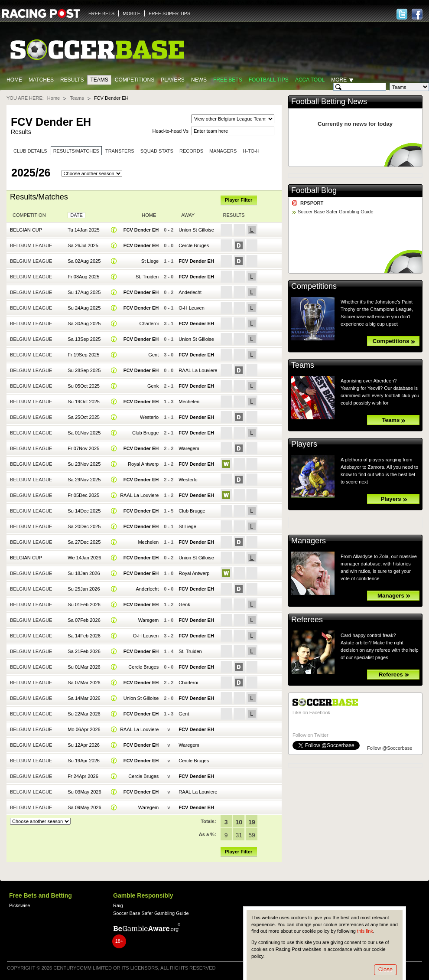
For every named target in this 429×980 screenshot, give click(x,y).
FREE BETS (101, 13)
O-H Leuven (191, 308)
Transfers (120, 151)
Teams (99, 80)
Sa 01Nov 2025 (84, 433)
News (199, 80)
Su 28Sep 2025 (84, 370)
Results (72, 80)
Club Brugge (145, 433)
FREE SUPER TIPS (169, 13)
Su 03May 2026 (84, 792)
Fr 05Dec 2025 (83, 495)
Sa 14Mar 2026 (84, 698)
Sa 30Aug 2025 (84, 323)
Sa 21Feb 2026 (84, 651)
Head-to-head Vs (171, 131)
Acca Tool (310, 80)
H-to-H (251, 151)
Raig (118, 905)
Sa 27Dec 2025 (84, 542)
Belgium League (31, 245)
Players (173, 80)
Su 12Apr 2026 (84, 745)
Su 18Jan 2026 (84, 573)
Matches (41, 80)
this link (365, 931)
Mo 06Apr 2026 (84, 729)
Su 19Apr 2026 (84, 761)
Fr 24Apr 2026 (83, 776)
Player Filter (239, 200)
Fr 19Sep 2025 (83, 355)
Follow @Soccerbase (390, 748)
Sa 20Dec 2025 (84, 526)
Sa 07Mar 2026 (84, 683)
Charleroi (149, 323)
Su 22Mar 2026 (84, 714)
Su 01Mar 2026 (84, 667)
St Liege (150, 261)
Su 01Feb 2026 (84, 604)
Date (76, 215)
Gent (153, 355)
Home (14, 80)
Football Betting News (329, 101)
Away (188, 215)
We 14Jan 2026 (84, 558)
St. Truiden (147, 277)
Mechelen (189, 402)
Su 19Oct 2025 (84, 402)
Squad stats (157, 151)
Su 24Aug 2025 (84, 308)
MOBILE (132, 13)
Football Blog (314, 190)
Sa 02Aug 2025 (84, 261)
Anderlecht (190, 292)
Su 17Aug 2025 (84, 292)
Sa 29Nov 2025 (84, 480)
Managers (223, 151)
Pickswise (19, 905)
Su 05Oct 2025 (84, 386)
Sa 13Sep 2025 (84, 339)
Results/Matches (76, 151)
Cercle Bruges (194, 245)
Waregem (189, 448)
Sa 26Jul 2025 (83, 245)
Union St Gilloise (196, 230)
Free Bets (228, 80)
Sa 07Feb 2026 (84, 620)
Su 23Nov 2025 (84, 464)
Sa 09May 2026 (84, 807)
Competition (29, 215)
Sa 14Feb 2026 (84, 636)
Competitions (135, 80)
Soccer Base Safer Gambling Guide (336, 212)
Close (385, 969)
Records (191, 151)
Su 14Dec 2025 (84, 511)
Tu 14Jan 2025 (83, 230)
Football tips (269, 80)
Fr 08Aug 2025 (83, 277)
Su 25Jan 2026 (84, 589)
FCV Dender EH (141, 230)
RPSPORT (312, 203)
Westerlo (149, 417)
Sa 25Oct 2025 (84, 417)
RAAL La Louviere (198, 370)
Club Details (30, 151)
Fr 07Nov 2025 (83, 448)
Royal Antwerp (143, 464)
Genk (153, 386)
